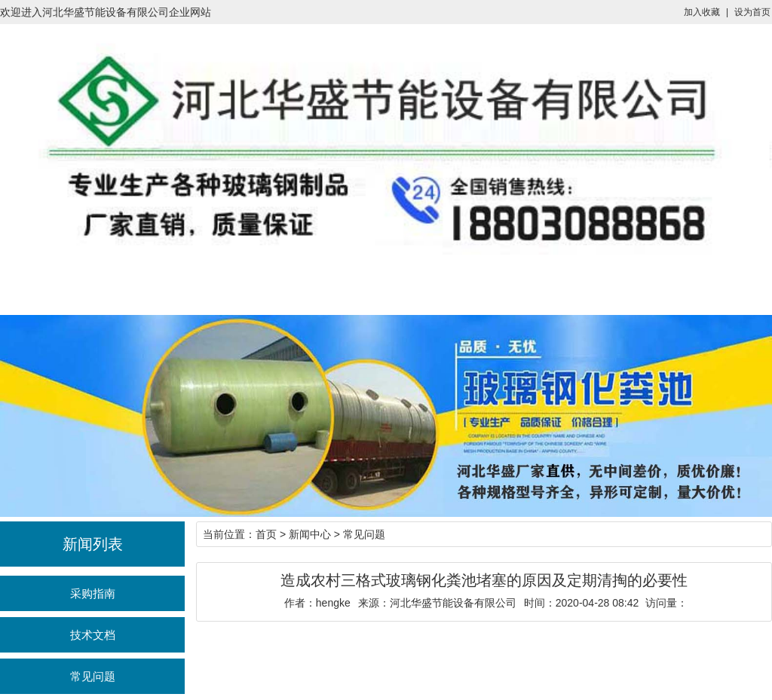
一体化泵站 (116, 284)
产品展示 (270, 284)
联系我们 (579, 284)
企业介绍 (424, 284)
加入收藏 (702, 12)
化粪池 (193, 284)
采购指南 (93, 593)
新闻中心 (348, 284)
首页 (38, 284)
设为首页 (752, 12)
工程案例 (502, 284)
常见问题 (93, 676)
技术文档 (93, 635)
